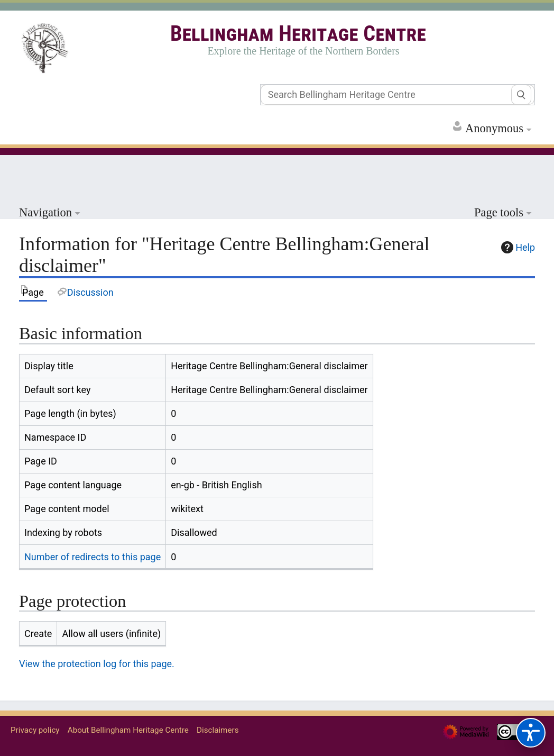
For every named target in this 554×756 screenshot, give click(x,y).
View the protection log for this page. (97, 664)
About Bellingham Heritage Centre (128, 730)
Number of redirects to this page (93, 557)
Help (517, 247)
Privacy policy (35, 730)
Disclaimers (218, 730)
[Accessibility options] (531, 733)
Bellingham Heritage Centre (298, 34)
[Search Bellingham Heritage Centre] (398, 95)
